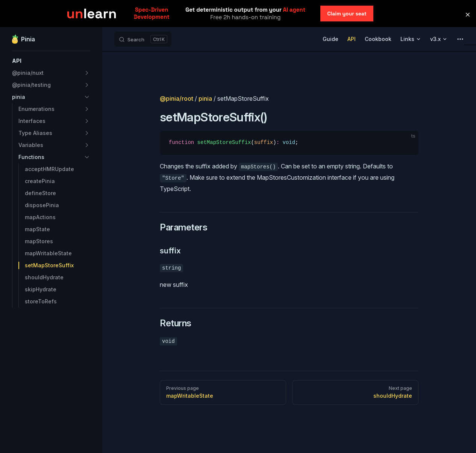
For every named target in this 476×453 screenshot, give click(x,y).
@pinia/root (177, 98)
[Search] (143, 39)
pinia (205, 98)
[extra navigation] (460, 39)
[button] (51, 61)
